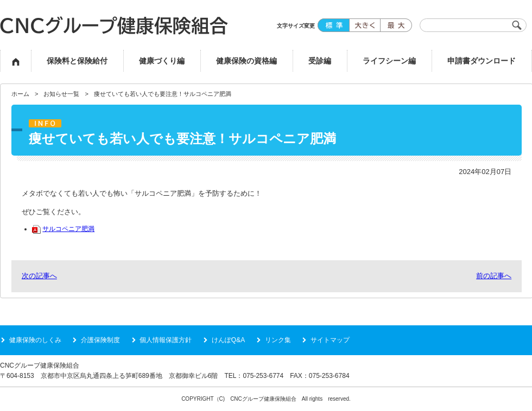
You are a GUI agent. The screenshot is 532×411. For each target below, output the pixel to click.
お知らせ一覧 (61, 94)
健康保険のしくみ (35, 340)
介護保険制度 (100, 340)
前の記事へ (494, 276)
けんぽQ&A (228, 340)
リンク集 (278, 340)
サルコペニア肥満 (63, 229)
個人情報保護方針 (166, 340)
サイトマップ (330, 340)
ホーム (20, 94)
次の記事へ (39, 276)
